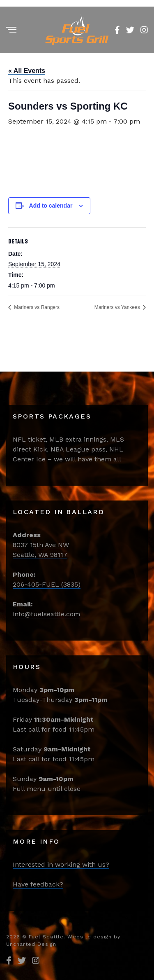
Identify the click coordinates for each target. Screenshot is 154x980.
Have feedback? (38, 884)
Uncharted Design (31, 944)
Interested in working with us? (61, 864)
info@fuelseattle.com (46, 614)
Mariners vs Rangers (36, 307)
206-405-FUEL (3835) (47, 584)
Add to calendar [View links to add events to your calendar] (51, 206)
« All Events (27, 71)
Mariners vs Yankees (118, 307)
